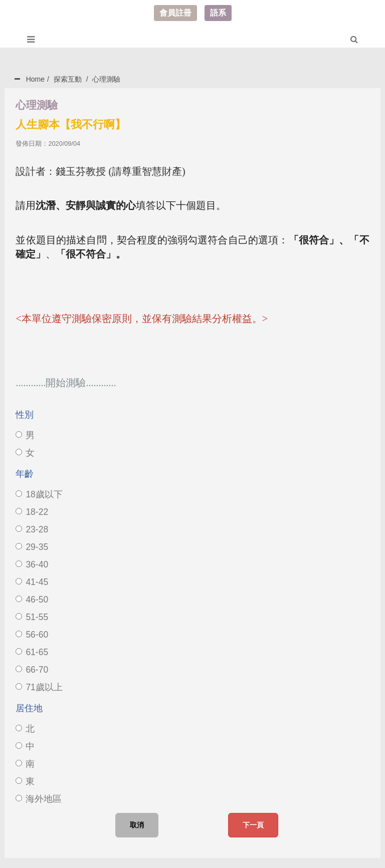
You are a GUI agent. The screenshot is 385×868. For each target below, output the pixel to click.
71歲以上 (39, 687)
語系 (218, 13)
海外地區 (39, 799)
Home (35, 79)
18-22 (32, 512)
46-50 (32, 600)
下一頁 (253, 825)
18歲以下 (39, 494)
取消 (137, 825)
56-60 (32, 635)
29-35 (32, 547)
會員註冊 (175, 13)
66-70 (32, 670)
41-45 (32, 582)
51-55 (32, 617)
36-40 (32, 564)
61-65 (32, 652)
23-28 (32, 529)
